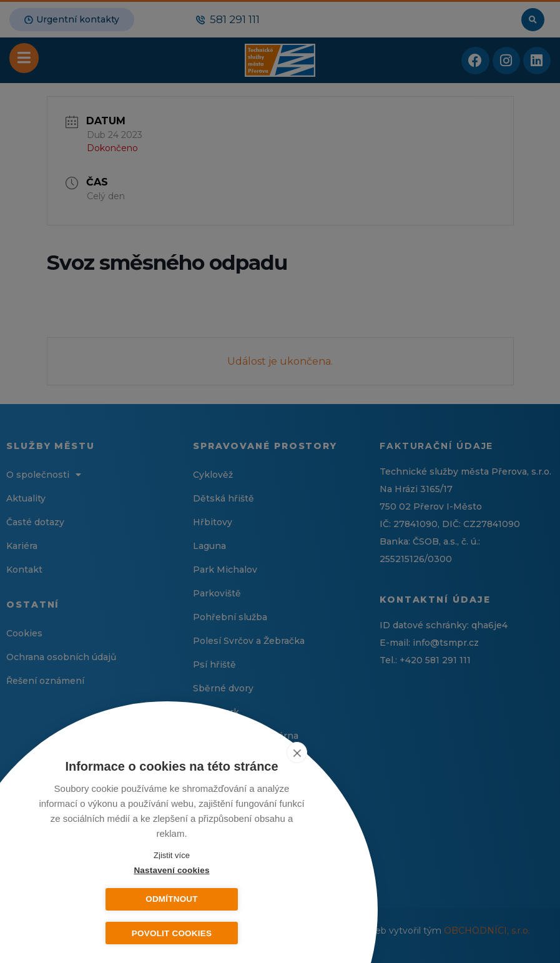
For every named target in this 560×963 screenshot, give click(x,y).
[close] (305, 753)
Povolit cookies (172, 933)
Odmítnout (234, 899)
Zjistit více (172, 855)
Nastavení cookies (109, 899)
